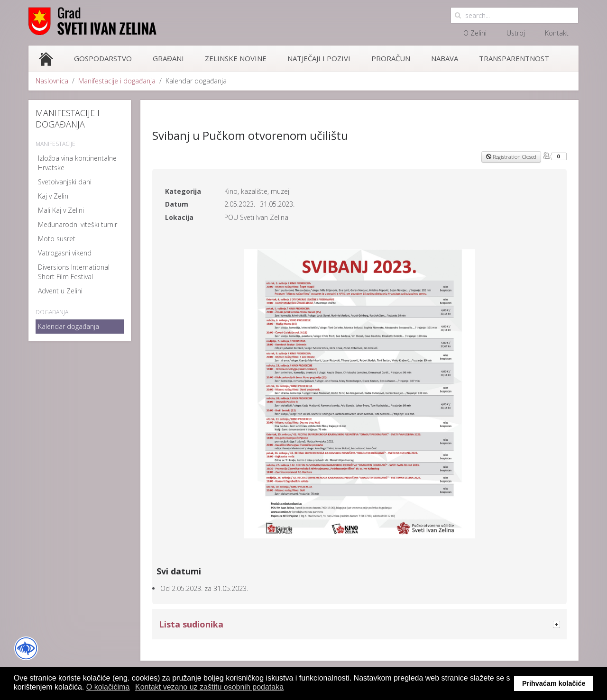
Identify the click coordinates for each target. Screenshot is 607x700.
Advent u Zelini (60, 291)
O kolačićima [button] (108, 687)
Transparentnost (514, 58)
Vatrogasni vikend (65, 253)
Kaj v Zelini (54, 196)
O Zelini (475, 33)
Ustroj (516, 33)
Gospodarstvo (103, 58)
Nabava (445, 58)
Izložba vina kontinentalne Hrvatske (77, 163)
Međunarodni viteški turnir (78, 224)
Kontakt (557, 33)
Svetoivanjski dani (65, 182)
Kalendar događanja (69, 326)
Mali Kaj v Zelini (61, 210)
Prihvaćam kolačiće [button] (554, 683)
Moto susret (57, 239)
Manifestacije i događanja (117, 81)
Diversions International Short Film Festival (74, 272)
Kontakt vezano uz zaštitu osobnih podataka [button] (209, 687)
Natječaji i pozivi (319, 58)
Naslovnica (52, 81)
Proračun (391, 58)
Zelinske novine (236, 58)
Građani (168, 58)
